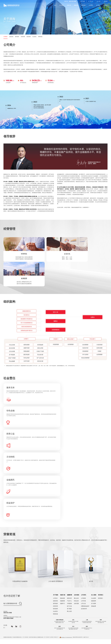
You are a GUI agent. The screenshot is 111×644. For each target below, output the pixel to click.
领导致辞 (21, 44)
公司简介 (7, 44)
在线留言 (105, 2)
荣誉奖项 (50, 44)
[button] (35, 558)
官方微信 (79, 2)
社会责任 (16, 26)
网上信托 (97, 2)
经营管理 (28, 44)
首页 (5, 26)
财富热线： (65, 2)
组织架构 (35, 44)
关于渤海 (10, 26)
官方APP (88, 2)
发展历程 (14, 44)
